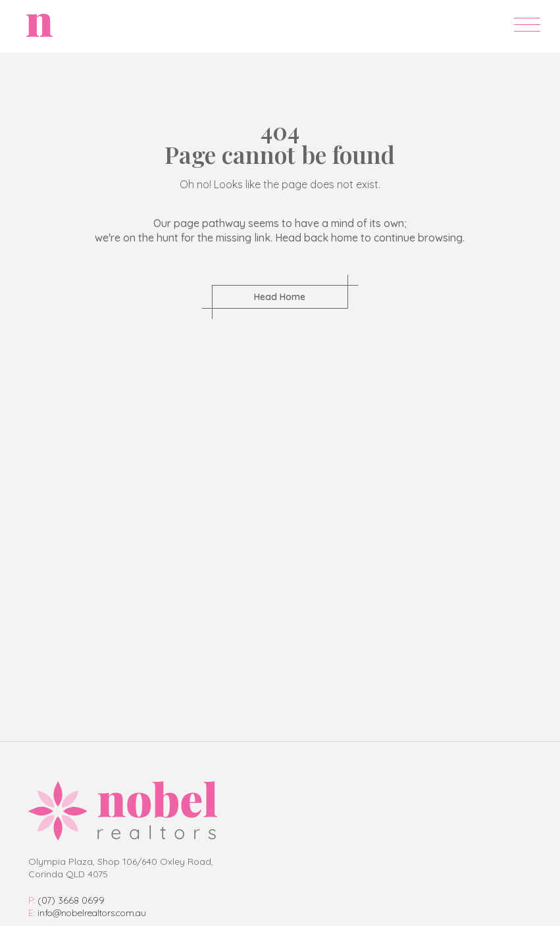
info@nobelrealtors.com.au (87, 913)
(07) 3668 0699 (66, 900)
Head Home (280, 297)
